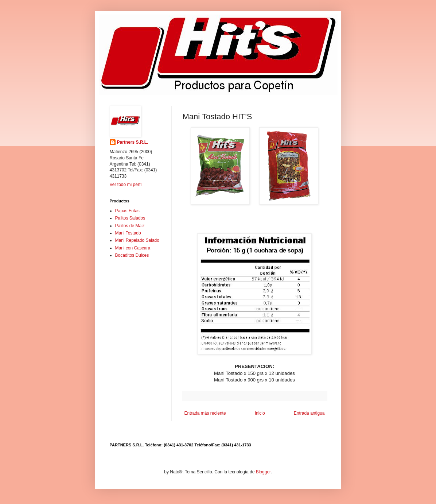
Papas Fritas (127, 211)
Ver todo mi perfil (126, 185)
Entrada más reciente (205, 413)
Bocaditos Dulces (132, 255)
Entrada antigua (309, 413)
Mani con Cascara (133, 248)
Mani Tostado (128, 233)
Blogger (263, 472)
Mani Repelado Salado (137, 240)
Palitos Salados (130, 218)
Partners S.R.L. (133, 142)
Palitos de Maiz (130, 226)
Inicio (260, 413)
